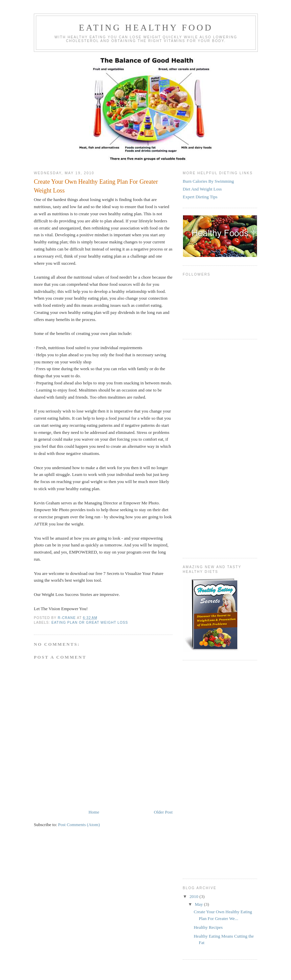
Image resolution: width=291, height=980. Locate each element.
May (199, 904)
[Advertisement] (210, 448)
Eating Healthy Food (146, 28)
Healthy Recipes (208, 927)
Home (94, 812)
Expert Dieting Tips (200, 197)
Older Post (163, 812)
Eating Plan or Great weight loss (90, 623)
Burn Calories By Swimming (208, 181)
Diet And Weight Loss (202, 189)
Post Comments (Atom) (79, 825)
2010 (194, 896)
